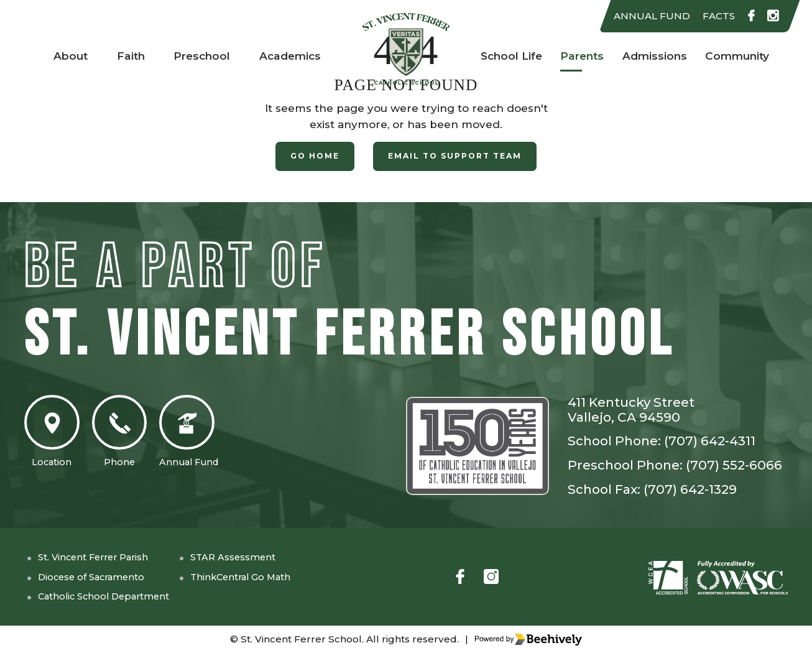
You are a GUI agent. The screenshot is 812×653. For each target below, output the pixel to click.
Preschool (200, 56)
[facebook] (749, 17)
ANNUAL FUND (641, 16)
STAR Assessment (265, 557)
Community (739, 56)
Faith (128, 56)
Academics (291, 56)
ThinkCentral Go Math (275, 577)
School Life (509, 56)
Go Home (308, 157)
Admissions (653, 56)
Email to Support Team (457, 157)
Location (55, 436)
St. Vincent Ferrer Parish (106, 557)
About (68, 56)
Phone (130, 436)
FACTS (713, 16)
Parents (580, 56)
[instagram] (772, 17)
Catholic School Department (116, 596)
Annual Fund (209, 436)
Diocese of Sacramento (101, 577)
